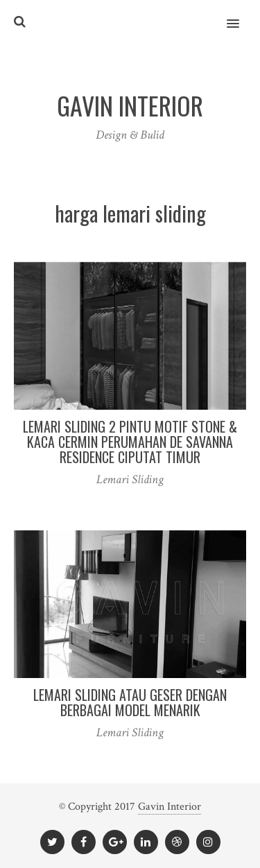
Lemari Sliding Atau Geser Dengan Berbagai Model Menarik (130, 702)
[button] (241, 15)
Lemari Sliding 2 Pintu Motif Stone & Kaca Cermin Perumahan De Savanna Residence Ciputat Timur (130, 442)
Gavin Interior (170, 807)
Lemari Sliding (130, 479)
